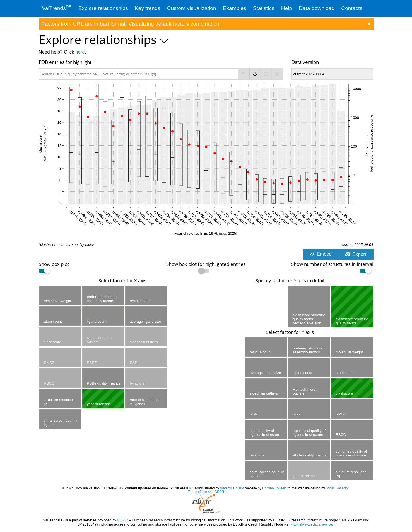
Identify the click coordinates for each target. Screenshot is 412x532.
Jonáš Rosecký (337, 488)
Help (287, 8)
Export (356, 254)
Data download (317, 8)
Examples (235, 8)
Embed (321, 254)
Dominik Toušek (274, 488)
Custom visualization (192, 8)
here (80, 52)
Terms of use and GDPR (206, 492)
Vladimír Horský (232, 488)
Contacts (352, 8)
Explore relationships (103, 8)
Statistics (264, 8)
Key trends (148, 8)
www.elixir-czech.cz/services (313, 524)
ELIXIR (122, 520)
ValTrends (57, 8)
